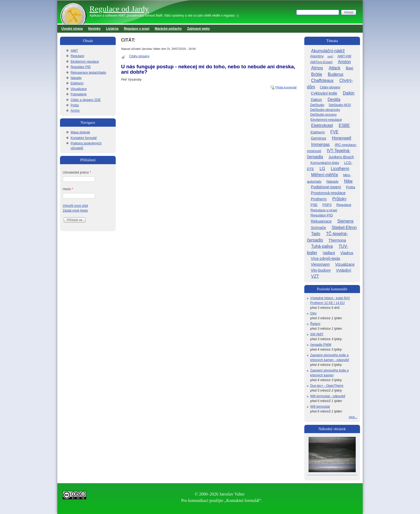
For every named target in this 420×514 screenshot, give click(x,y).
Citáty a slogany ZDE (86, 100)
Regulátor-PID (322, 215)
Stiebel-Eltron (344, 228)
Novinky (94, 29)
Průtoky (340, 199)
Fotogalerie (78, 94)
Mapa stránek (80, 132)
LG (322, 169)
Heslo (68, 189)
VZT (315, 276)
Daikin (349, 93)
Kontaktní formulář (84, 138)
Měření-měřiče (325, 175)
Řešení (315, 324)
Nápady (76, 78)
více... (353, 417)
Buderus (336, 74)
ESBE (344, 125)
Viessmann (320, 264)
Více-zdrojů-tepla (325, 258)
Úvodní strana (72, 29)
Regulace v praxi (136, 29)
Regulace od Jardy (119, 9)
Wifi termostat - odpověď (328, 396)
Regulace (77, 56)
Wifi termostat (320, 407)
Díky (313, 313)
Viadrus (347, 253)
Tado (316, 234)
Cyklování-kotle (324, 93)
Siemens (345, 221)
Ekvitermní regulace (85, 62)
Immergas (320, 145)
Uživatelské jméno (77, 172)
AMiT (74, 51)
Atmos (317, 68)
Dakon (316, 100)
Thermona (337, 240)
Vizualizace (78, 89)
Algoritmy (317, 56)
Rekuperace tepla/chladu (88, 73)
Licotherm (340, 169)
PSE (314, 205)
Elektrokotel (322, 125)
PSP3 (327, 205)
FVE (334, 132)
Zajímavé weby (199, 29)
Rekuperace (321, 221)
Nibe (348, 181)
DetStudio (317, 105)
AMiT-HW (344, 56)
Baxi (350, 68)
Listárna (112, 29)
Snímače (318, 228)
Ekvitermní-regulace (326, 120)
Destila (334, 100)
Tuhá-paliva (322, 246)
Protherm (319, 199)
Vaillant (329, 253)
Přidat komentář (286, 87)
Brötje (317, 74)
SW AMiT (317, 334)
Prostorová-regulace (328, 193)
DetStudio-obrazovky (325, 110)
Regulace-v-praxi (324, 210)
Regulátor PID (80, 67)
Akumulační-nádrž (328, 51)
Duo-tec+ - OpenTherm (327, 386)
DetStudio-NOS (340, 105)
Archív (75, 111)
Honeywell (342, 138)
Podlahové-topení (326, 187)
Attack (334, 68)
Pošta (75, 105)
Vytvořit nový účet (75, 206)
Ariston (344, 62)
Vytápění (344, 270)
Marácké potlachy (168, 29)
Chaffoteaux (322, 80)
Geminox (318, 138)
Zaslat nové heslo (75, 211)
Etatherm (77, 83)
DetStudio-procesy (323, 115)
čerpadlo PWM (321, 345)
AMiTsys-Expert (321, 62)
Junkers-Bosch (341, 157)
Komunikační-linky (325, 163)
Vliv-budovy (321, 270)
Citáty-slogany (139, 56)
